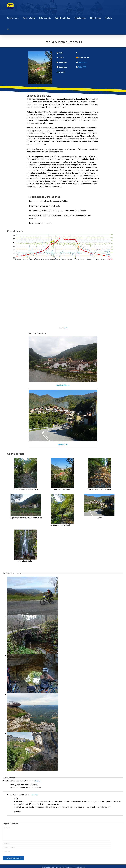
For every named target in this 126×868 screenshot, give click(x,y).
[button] (8, 29)
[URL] (57, 852)
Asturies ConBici (81, 867)
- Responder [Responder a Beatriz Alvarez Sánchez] (38, 781)
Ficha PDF (82, 67)
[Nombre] (57, 844)
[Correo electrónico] (57, 848)
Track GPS (82, 62)
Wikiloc (66, 328)
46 (88, 58)
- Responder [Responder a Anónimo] (35, 795)
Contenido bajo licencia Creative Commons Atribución (57, 867)
